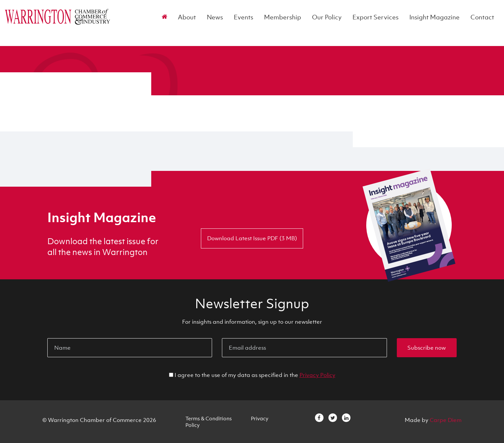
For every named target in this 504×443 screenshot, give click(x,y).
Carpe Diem (446, 420)
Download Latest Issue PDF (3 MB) (252, 238)
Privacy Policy (317, 375)
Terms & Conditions (209, 418)
